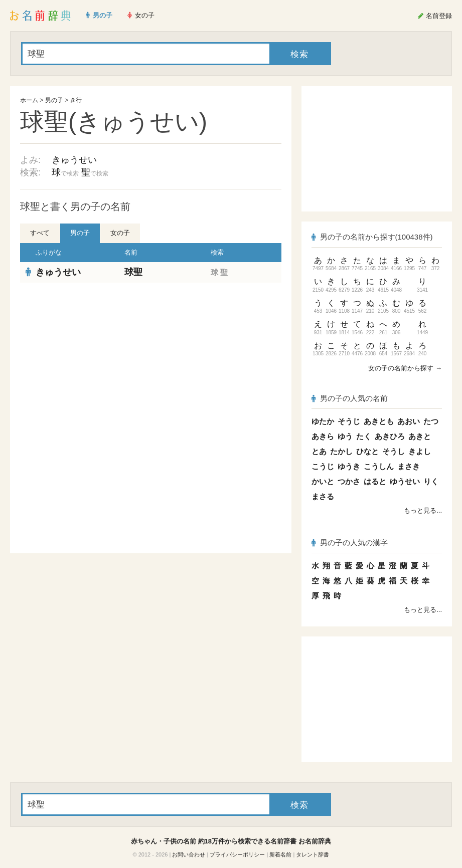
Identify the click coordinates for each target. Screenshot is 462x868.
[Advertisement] (151, 355)
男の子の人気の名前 (350, 398)
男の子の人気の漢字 (350, 542)
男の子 (54, 100)
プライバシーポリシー (237, 854)
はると (375, 481)
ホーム (29, 100)
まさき (409, 466)
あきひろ (390, 436)
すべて (40, 233)
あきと (420, 436)
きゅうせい (74, 160)
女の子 (120, 233)
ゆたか (323, 421)
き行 (76, 100)
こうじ (323, 466)
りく (431, 481)
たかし (341, 451)
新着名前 (280, 854)
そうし (394, 451)
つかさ (349, 481)
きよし (420, 451)
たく (364, 436)
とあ (319, 451)
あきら (323, 436)
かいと (323, 481)
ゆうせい (405, 481)
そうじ (349, 421)
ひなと (367, 451)
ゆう (345, 436)
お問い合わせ (189, 854)
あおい (409, 421)
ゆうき (349, 466)
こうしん (379, 466)
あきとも (379, 421)
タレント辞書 (313, 854)
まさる (323, 496)
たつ (431, 421)
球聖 (133, 272)
